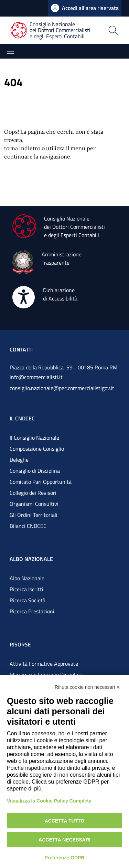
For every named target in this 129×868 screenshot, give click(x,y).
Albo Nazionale (27, 578)
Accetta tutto (65, 821)
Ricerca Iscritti (26, 589)
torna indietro (22, 148)
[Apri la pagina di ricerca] (113, 30)
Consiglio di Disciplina (35, 471)
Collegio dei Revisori (33, 493)
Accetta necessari (64, 840)
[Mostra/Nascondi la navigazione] (10, 51)
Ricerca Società (28, 600)
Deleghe (19, 460)
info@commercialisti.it (36, 377)
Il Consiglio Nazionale (34, 438)
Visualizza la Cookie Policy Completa (49, 801)
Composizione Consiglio (37, 449)
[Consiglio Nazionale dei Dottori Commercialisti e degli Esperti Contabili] (55, 30)
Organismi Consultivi (34, 504)
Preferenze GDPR (65, 858)
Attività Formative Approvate (44, 664)
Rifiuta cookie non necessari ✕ (88, 687)
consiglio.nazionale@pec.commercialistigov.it (62, 388)
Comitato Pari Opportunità (41, 482)
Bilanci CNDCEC (28, 526)
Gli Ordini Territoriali (34, 515)
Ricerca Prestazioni (32, 611)
